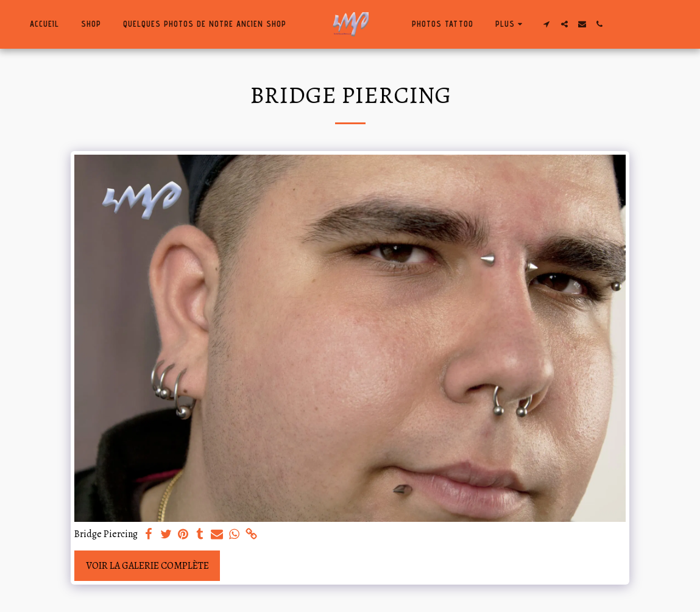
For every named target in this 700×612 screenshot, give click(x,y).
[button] (547, 24)
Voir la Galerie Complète (147, 566)
